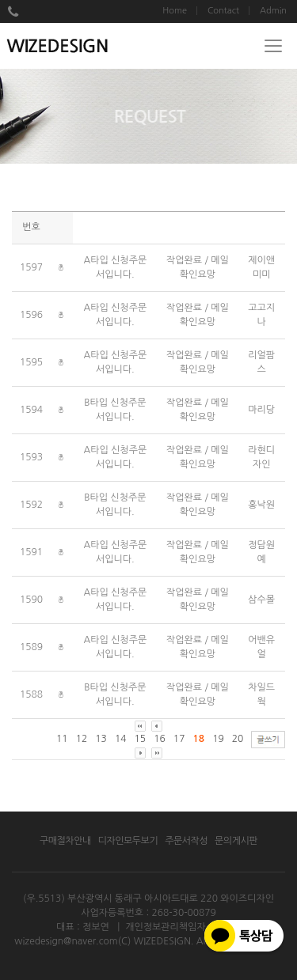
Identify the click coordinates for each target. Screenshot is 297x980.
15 (141, 739)
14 (121, 739)
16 (160, 739)
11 (62, 739)
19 (218, 739)
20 (238, 739)
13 (101, 739)
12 (82, 739)
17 (179, 739)
